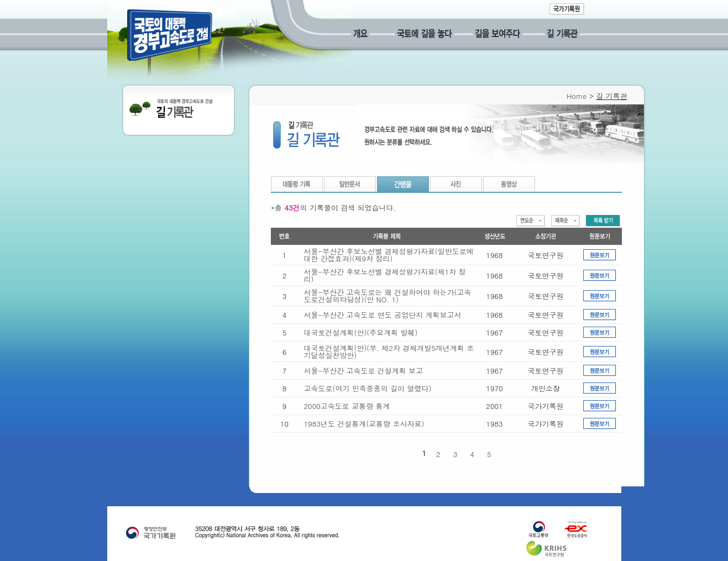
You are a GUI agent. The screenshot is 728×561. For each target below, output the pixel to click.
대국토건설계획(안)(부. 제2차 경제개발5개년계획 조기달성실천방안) (389, 352)
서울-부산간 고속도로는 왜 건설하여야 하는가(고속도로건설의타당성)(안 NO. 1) (388, 296)
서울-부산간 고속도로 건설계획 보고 (364, 371)
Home (577, 96)
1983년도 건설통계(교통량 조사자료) (364, 424)
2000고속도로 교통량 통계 (347, 406)
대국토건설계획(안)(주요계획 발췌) (361, 332)
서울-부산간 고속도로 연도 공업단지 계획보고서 (383, 315)
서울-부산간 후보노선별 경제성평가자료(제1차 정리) (385, 275)
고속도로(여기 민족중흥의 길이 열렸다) (368, 388)
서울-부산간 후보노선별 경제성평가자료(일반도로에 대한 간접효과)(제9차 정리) (389, 255)
